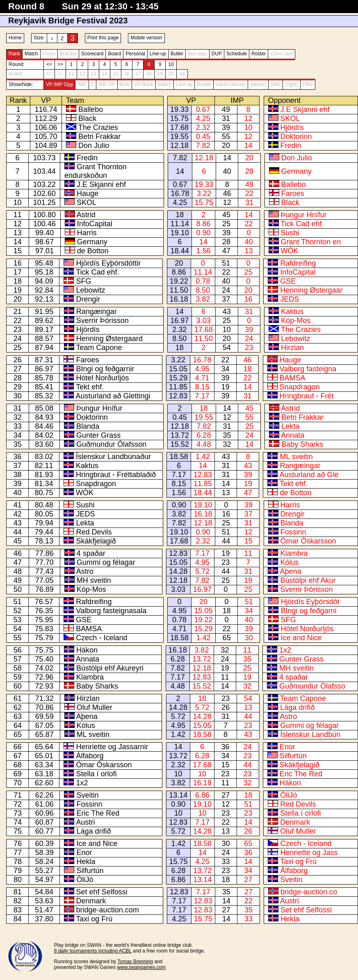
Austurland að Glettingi (113, 396)
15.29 (178, 378)
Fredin (291, 146)
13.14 (178, 795)
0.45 (203, 136)
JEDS (290, 299)
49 (226, 109)
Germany (296, 171)
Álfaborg (90, 756)
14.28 (178, 571)
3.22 (204, 193)
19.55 (179, 136)
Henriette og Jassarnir (112, 747)
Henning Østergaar (311, 290)
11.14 (180, 224)
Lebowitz (90, 290)
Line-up (158, 54)
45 (226, 215)
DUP (217, 54)
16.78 (180, 193)
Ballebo (91, 109)
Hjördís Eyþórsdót (310, 602)
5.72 (202, 571)
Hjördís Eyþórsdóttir (108, 263)
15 (249, 541)
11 (248, 553)
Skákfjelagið (96, 541)
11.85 (178, 387)
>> (60, 64)
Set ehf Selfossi (102, 892)
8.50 (203, 290)
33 (226, 862)
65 (226, 638)
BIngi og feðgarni (308, 611)
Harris (87, 233)
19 (225, 387)
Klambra (294, 553)
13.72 (180, 435)
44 (226, 541)
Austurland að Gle (309, 475)
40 (227, 171)
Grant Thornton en (311, 242)
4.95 (202, 369)
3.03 (204, 321)
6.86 (202, 795)
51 (226, 263)
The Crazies (98, 127)
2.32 (203, 127)
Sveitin (88, 795)
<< (49, 64)
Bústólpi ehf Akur (308, 580)
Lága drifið (297, 707)
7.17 (202, 396)
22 (249, 193)
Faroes (293, 193)
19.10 (180, 233)
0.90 (204, 233)
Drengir (88, 299)
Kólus (289, 562)
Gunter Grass (98, 435)
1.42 (203, 457)
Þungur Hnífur (304, 215)
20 (226, 146)
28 (249, 171)
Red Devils (94, 532)
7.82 (203, 146)
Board (114, 54)
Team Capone (99, 348)
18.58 (179, 457)
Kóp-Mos (296, 321)
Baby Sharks (302, 444)
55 (226, 136)
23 (249, 348)
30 (249, 638)
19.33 (179, 109)
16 (249, 299)
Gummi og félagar (106, 562)
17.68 (179, 127)
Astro (85, 571)
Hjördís (292, 127)
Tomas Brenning (135, 962)
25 (226, 224)
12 (249, 118)
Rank (14, 54)
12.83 (178, 396)
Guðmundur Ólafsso (312, 686)
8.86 (204, 224)
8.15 (202, 387)
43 (227, 312)
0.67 (203, 109)
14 (249, 146)
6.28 (204, 435)
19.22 (179, 281)
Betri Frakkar (99, 136)
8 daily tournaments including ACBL (93, 951)
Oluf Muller (95, 707)
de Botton (93, 251)
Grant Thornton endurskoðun (96, 171)
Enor (287, 747)
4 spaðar (91, 553)
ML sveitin (296, 457)
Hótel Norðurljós (102, 378)
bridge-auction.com (108, 910)
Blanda (88, 426)
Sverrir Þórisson (103, 321)
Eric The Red (301, 774)
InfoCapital (95, 224)
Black (87, 118)
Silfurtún (293, 756)
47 (226, 251)
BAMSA (293, 378)
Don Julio (94, 146)
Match (31, 54)
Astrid (86, 215)
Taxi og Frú (298, 862)
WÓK (290, 251)
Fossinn (293, 532)
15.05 (178, 369)
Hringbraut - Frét (307, 396)
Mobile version (146, 38)
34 (225, 369)
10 (171, 64)
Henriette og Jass (309, 853)
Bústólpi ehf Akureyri (110, 668)
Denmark (295, 822)
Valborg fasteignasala (111, 611)
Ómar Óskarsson (308, 541)
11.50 (179, 290)
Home (15, 38)
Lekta (290, 426)
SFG (83, 281)
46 (227, 193)
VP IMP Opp (59, 84)
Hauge (88, 193)
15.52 (180, 444)
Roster (259, 54)
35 (227, 435)
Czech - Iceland (101, 638)
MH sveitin (94, 580)
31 (226, 118)
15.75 (179, 118)
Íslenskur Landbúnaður (113, 457)
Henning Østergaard (109, 339)
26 (226, 707)
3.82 (203, 299)
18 (180, 215)
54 (227, 348)
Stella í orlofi (96, 774)
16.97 (179, 321)
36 (226, 747)
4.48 (204, 444)
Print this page (103, 38)
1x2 (285, 650)
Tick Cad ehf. (302, 224)
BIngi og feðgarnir (105, 369)
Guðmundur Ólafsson (111, 444)
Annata (293, 435)
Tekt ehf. (90, 387)
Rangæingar (97, 312)
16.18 (179, 299)
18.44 (180, 251)
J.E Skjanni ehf (305, 109)
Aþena (290, 571)
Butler (177, 54)
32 (227, 444)
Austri (86, 822)
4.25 (203, 118)
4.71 (202, 378)
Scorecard (92, 54)
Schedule (237, 54)
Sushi (290, 233)
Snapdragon (300, 387)
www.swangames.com (141, 967)
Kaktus (292, 312)
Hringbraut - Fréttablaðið (116, 475)
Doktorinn (296, 136)
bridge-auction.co (309, 892)
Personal (135, 54)
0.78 (203, 281)
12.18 (179, 146)
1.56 (204, 251)
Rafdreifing (298, 263)
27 (226, 795)
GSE (288, 281)
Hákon (87, 650)
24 (226, 290)
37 (226, 299)
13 (249, 251)
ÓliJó (288, 795)
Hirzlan (292, 348)
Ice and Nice (301, 638)
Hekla (86, 862)
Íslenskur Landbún (310, 734)
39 (226, 127)
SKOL (290, 118)
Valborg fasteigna (308, 369)
